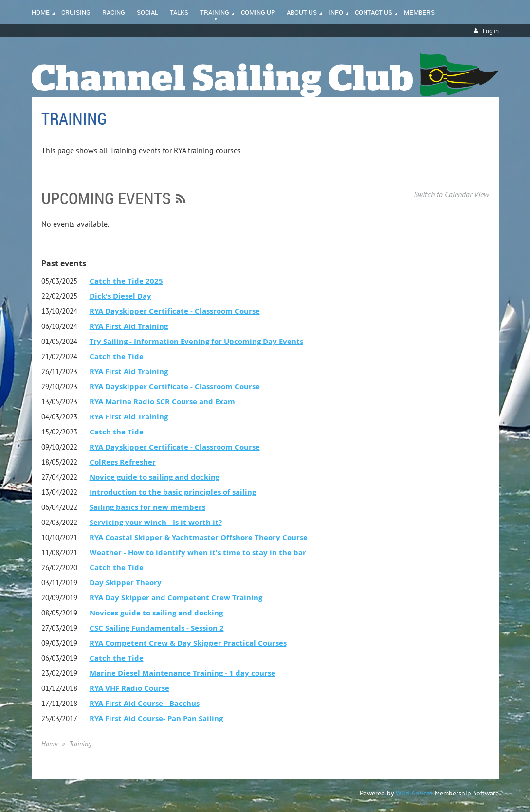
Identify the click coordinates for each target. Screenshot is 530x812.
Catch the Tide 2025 (126, 281)
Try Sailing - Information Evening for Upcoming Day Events (196, 341)
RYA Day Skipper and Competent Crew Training (176, 598)
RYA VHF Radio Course (129, 688)
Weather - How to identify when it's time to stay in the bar (198, 552)
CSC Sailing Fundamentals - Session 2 (157, 628)
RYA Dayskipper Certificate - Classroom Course (175, 311)
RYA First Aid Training (129, 326)
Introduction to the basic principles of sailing (173, 492)
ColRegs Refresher (123, 462)
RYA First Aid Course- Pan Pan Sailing (156, 718)
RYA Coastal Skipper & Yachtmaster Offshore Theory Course (199, 537)
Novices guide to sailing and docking (156, 613)
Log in (491, 31)
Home (49, 744)
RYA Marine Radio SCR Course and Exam (162, 402)
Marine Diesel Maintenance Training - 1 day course (183, 673)
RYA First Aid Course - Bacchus (145, 703)
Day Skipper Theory (126, 583)
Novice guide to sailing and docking (155, 477)
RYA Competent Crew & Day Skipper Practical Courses (188, 643)
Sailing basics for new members (147, 507)
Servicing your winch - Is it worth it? (156, 522)
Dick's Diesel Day (120, 296)
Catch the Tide (117, 356)
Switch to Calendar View (451, 194)
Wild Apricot (414, 793)
